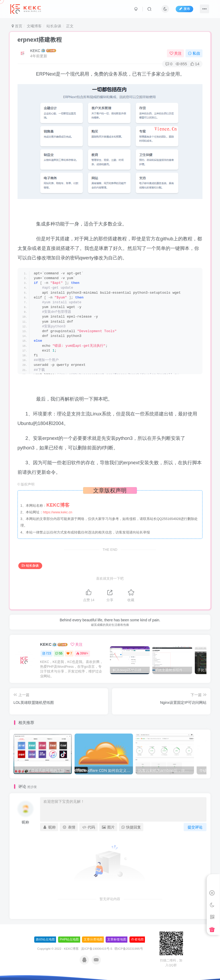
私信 (194, 53)
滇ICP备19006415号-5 (97, 949)
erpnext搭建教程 (40, 40)
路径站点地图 (45, 939)
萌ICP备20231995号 (129, 949)
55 (59, 653)
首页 (17, 26)
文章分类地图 (93, 939)
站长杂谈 (54, 26)
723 (47, 653)
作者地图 (137, 939)
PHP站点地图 (69, 939)
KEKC (35, 51)
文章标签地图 (117, 939)
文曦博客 (34, 26)
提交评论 (195, 827)
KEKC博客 (71, 949)
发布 (184, 9)
